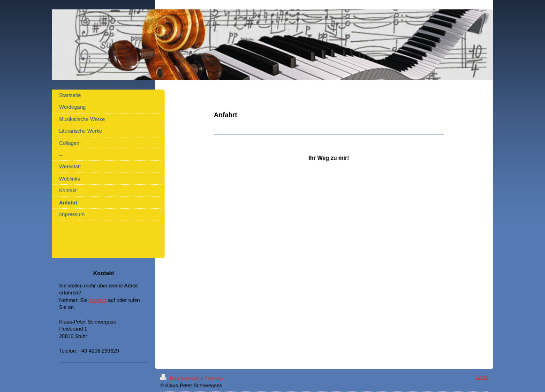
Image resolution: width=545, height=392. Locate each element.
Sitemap (213, 378)
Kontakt (98, 300)
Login (482, 377)
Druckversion (181, 378)
